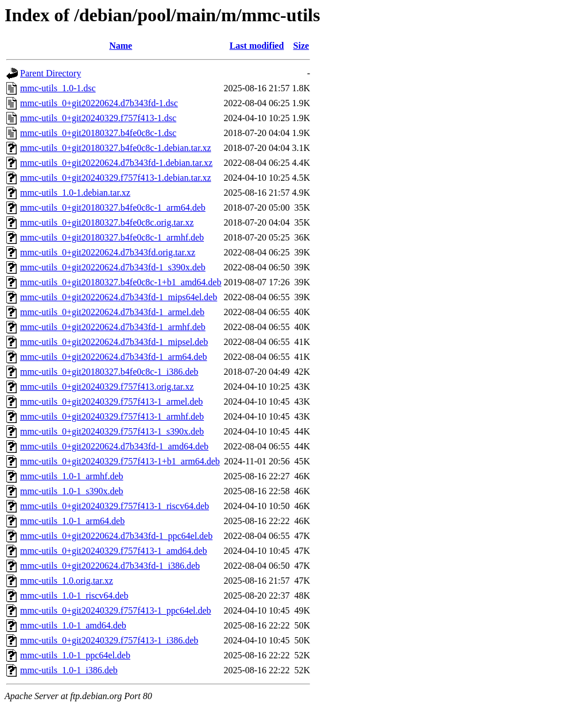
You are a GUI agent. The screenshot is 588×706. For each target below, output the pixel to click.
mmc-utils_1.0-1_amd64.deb (73, 625)
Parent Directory (51, 73)
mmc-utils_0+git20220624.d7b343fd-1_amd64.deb (114, 446)
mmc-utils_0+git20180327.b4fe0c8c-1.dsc (98, 133)
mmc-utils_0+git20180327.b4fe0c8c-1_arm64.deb (113, 207)
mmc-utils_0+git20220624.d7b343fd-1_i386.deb (110, 566)
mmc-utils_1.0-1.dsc (58, 88)
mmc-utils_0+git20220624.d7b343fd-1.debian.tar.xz (116, 163)
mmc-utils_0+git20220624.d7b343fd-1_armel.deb (112, 312)
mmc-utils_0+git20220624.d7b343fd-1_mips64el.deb (119, 297)
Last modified (257, 46)
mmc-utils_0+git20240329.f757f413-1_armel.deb (111, 402)
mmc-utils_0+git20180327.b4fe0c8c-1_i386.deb (109, 372)
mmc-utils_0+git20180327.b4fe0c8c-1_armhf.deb (112, 237)
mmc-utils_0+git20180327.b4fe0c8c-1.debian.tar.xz (116, 148)
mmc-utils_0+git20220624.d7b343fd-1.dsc (99, 103)
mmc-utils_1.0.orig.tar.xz (67, 581)
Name (121, 46)
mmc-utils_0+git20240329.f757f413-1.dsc (98, 118)
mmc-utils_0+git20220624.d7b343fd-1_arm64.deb (113, 357)
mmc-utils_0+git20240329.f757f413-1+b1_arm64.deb (120, 461)
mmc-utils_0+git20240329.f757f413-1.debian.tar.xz (116, 178)
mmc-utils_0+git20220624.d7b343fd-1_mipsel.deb (114, 342)
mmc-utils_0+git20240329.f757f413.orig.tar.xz (107, 387)
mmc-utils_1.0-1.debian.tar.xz (75, 193)
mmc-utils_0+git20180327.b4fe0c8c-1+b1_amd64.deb (121, 282)
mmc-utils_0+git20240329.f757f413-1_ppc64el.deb (116, 610)
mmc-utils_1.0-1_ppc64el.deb (75, 655)
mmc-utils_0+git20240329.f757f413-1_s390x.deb (112, 431)
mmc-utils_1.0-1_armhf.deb (72, 476)
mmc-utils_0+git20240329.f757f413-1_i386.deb (109, 640)
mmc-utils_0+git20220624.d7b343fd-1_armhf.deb (113, 327)
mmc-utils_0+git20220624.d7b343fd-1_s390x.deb (113, 267)
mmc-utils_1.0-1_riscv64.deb (74, 596)
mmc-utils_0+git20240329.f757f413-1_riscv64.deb (115, 506)
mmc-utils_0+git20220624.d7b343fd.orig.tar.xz (108, 252)
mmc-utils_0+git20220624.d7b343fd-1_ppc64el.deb (116, 536)
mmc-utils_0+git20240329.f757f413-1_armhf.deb (112, 416)
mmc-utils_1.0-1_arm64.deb (72, 521)
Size (301, 46)
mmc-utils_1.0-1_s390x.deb (72, 491)
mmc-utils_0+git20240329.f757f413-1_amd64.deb (113, 551)
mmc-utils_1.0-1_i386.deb (69, 670)
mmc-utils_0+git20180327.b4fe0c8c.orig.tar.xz (107, 222)
